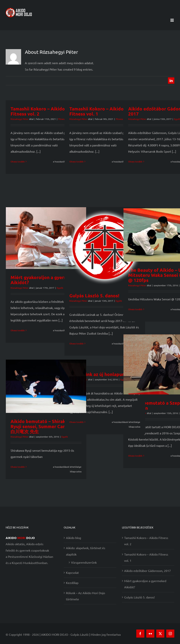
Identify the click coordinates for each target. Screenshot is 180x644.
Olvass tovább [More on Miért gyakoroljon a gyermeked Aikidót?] (18, 330)
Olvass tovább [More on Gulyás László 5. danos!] (76, 343)
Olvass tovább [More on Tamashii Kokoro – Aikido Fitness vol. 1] (76, 161)
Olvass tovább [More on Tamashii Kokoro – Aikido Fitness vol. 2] (18, 161)
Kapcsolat (72, 572)
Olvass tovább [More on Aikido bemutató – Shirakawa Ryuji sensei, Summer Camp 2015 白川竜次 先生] (18, 467)
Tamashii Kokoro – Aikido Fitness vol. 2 (38, 111)
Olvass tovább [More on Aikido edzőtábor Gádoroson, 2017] (135, 161)
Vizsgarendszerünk (84, 562)
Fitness (119, 119)
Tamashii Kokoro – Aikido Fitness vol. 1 (97, 111)
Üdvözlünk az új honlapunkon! (102, 374)
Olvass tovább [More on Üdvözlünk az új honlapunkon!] (76, 422)
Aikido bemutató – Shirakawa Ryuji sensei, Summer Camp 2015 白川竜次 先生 (46, 426)
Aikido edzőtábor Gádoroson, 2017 (147, 571)
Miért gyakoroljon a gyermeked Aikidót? (44, 280)
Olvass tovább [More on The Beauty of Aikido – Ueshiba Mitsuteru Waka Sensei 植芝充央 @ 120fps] (135, 309)
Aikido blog (74, 538)
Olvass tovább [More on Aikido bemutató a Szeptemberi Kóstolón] (135, 456)
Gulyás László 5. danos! (94, 296)
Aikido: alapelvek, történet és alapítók (86, 551)
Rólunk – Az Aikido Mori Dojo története (85, 596)
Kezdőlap (72, 583)
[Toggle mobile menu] (172, 20)
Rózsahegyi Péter (20, 119)
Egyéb (60, 288)
